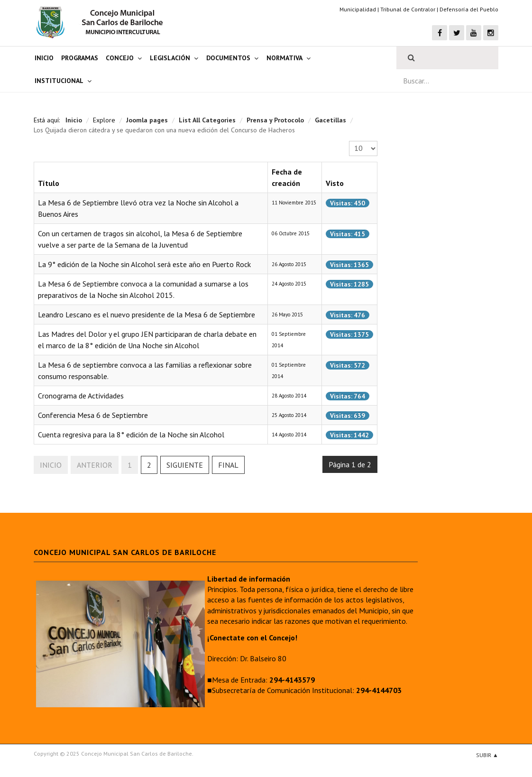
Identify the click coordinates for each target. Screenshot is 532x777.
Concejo (120, 58)
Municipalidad (358, 9)
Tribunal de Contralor (408, 9)
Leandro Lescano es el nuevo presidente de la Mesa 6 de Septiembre (147, 314)
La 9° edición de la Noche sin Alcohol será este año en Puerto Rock (144, 264)
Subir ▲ (487, 755)
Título (49, 183)
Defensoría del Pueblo (469, 9)
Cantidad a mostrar (349, 141)
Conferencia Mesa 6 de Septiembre (93, 415)
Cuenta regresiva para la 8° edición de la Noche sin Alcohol (131, 435)
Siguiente (185, 465)
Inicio (44, 58)
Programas (80, 58)
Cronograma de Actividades (81, 396)
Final (228, 465)
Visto (335, 183)
